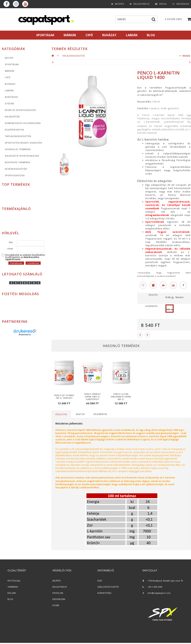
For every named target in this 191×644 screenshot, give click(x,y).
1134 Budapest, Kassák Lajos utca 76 (165, 581)
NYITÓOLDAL (14, 581)
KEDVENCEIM (59, 599)
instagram (16, 4)
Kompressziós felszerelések (23, 123)
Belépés (120, 4)
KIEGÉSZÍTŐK (12, 117)
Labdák (9, 90)
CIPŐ (8, 77)
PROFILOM (58, 593)
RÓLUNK (12, 593)
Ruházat (10, 84)
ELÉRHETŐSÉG (104, 593)
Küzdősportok (14, 130)
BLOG (10, 599)
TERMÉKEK (13, 587)
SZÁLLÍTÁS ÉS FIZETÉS (108, 587)
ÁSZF (100, 581)
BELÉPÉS (57, 581)
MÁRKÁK (70, 35)
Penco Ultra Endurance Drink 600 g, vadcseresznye (121, 398)
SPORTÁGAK (45, 35)
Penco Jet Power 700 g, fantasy (64, 397)
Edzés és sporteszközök (20, 110)
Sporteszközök (15, 175)
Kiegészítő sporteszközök (22, 156)
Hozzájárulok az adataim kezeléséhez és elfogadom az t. (25, 257)
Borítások (11, 97)
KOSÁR (56, 605)
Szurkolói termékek (18, 149)
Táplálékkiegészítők (18, 136)
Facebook (7, 4)
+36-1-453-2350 (155, 587)
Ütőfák (10, 104)
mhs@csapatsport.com (159, 593)
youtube (25, 4)
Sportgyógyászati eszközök (24, 143)
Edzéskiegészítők (16, 169)
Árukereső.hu (25, 335)
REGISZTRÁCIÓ (60, 587)
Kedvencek (183, 4)
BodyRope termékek (18, 162)
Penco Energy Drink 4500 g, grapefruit (93, 397)
